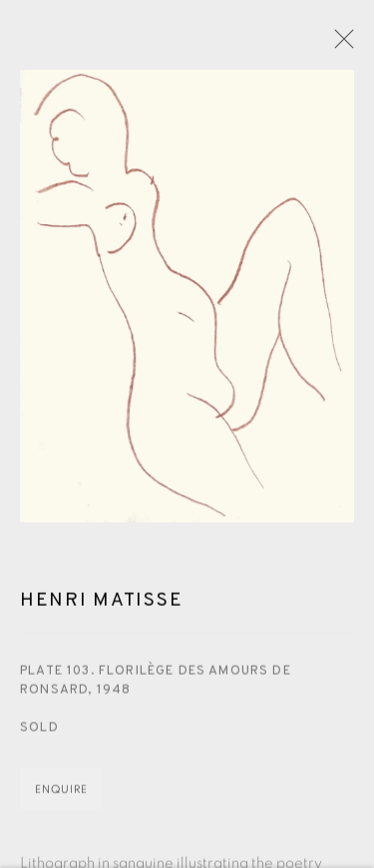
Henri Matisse (101, 604)
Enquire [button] (61, 792)
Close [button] (339, 45)
